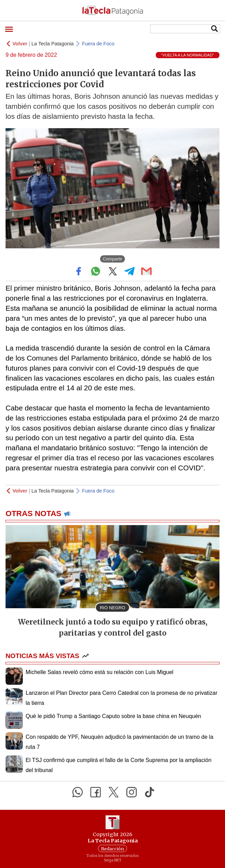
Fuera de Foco (98, 44)
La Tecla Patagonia (53, 44)
